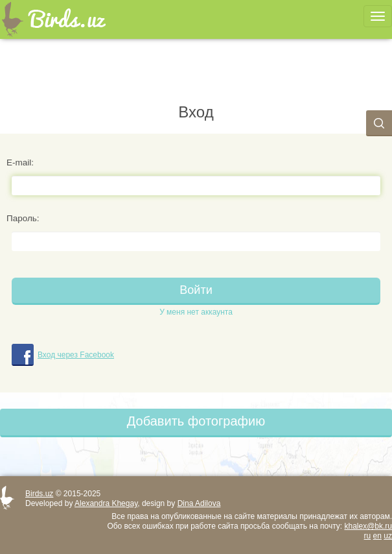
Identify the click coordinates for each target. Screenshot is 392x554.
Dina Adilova (199, 503)
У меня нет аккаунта (196, 312)
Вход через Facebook (76, 355)
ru (368, 536)
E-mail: (20, 163)
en (377, 536)
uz (388, 536)
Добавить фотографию (196, 421)
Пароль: (23, 218)
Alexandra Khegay (106, 503)
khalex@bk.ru (368, 526)
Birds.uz (39, 494)
